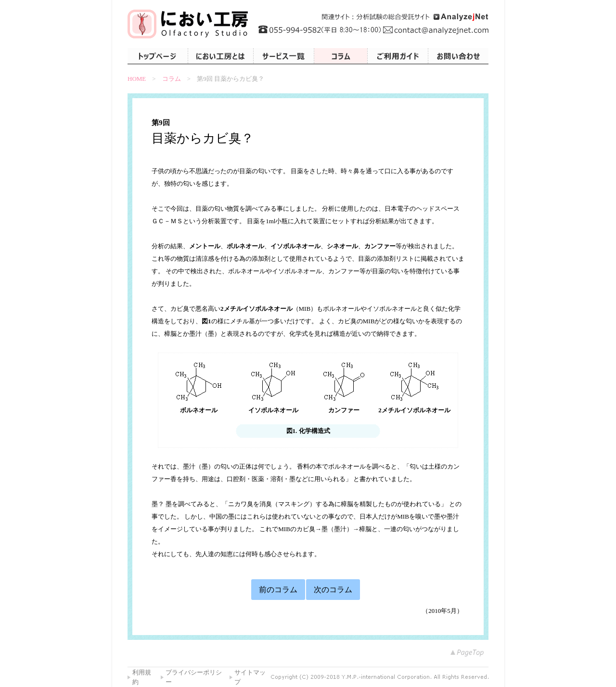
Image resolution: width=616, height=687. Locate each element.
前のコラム (278, 590)
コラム (172, 79)
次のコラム (333, 590)
